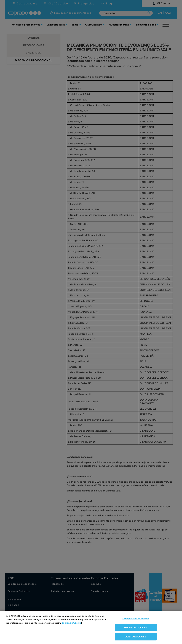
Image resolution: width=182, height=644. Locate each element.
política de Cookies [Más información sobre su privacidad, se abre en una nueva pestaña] (72, 623)
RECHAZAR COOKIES (136, 628)
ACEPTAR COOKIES (136, 637)
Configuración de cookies (136, 619)
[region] (91, 627)
